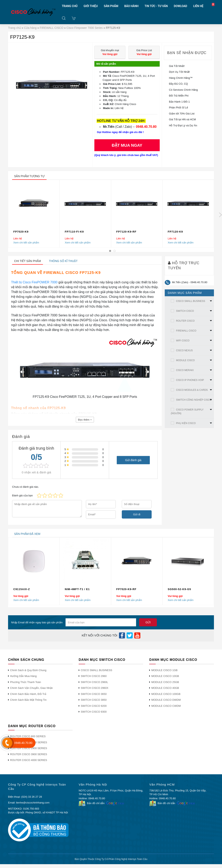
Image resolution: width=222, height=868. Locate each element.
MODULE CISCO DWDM (166, 700)
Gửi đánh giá (133, 460)
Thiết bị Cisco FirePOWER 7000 (34, 282)
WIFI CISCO (183, 341)
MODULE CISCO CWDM (166, 706)
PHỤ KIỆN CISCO (186, 423)
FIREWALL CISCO (52, 28)
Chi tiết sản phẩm (28, 261)
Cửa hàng (30, 28)
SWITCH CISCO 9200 (94, 706)
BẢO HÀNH (131, 6)
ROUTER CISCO (185, 321)
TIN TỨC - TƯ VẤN (156, 6)
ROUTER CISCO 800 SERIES (28, 736)
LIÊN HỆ (198, 6)
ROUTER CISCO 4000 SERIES (29, 760)
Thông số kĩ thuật (63, 261)
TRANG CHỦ (70, 6)
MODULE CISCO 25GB (165, 682)
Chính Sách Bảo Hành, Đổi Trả (28, 694)
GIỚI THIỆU (91, 6)
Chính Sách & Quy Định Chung (28, 670)
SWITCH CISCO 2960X (94, 688)
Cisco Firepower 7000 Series (85, 28)
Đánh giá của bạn (22, 495)
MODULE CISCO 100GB (166, 694)
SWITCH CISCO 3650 (94, 694)
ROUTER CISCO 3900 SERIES (29, 754)
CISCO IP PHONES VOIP (190, 380)
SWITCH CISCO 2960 (94, 676)
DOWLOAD (180, 6)
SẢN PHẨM (111, 6)
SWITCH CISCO (185, 311)
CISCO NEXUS (184, 350)
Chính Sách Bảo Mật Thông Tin (28, 700)
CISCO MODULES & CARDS (192, 390)
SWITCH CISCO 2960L (94, 682)
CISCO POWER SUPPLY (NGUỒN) (187, 412)
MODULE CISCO (185, 360)
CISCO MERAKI (185, 370)
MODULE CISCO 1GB (164, 670)
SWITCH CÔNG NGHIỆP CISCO (194, 400)
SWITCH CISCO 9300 (94, 712)
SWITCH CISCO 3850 (94, 700)
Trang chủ (15, 28)
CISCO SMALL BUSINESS (191, 301)
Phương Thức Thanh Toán (26, 682)
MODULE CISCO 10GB (165, 676)
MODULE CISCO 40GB (165, 688)
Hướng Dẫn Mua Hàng (23, 676)
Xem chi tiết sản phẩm (26, 243)
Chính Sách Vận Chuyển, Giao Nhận (31, 688)
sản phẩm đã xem (27, 534)
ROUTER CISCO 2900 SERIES (29, 748)
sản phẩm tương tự (29, 176)
